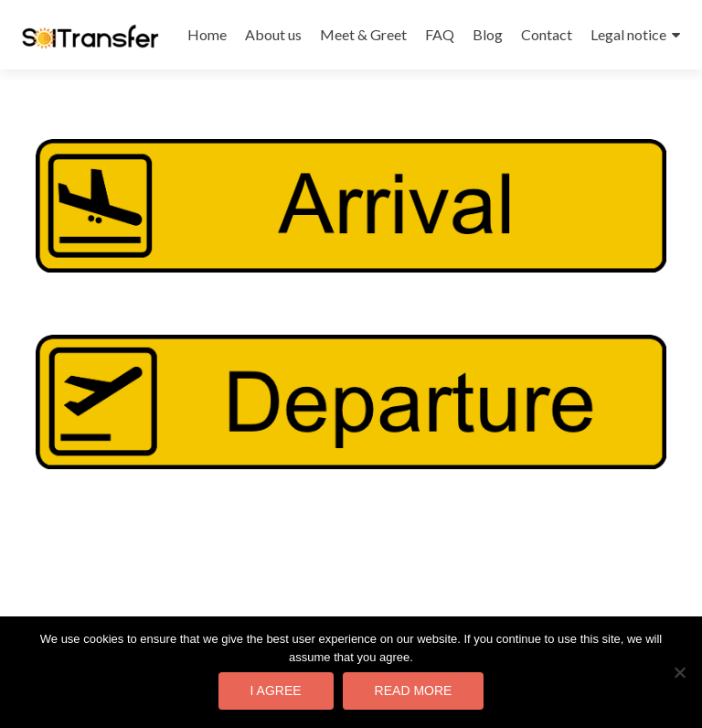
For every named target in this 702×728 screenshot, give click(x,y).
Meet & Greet (363, 34)
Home (207, 34)
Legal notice (628, 34)
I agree (276, 691)
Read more (414, 691)
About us (273, 34)
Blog (488, 34)
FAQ (440, 34)
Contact (547, 34)
